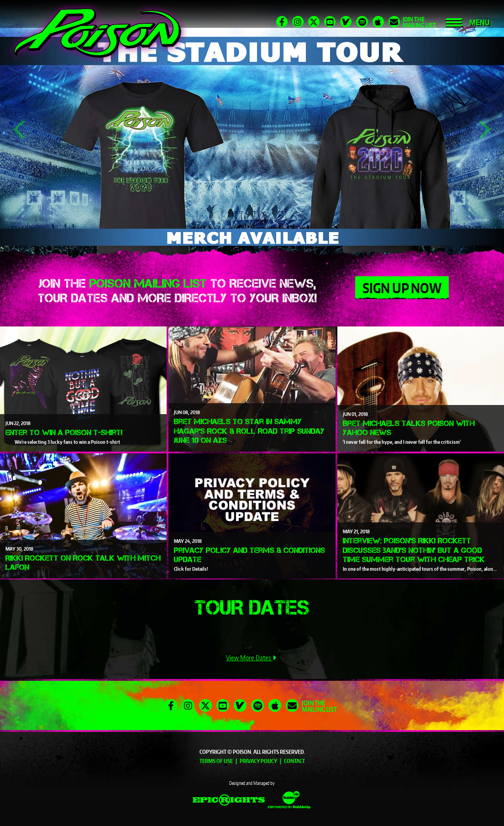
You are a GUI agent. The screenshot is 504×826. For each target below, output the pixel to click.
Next (484, 130)
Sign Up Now (402, 288)
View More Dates (252, 658)
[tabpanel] (252, 130)
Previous (20, 130)
